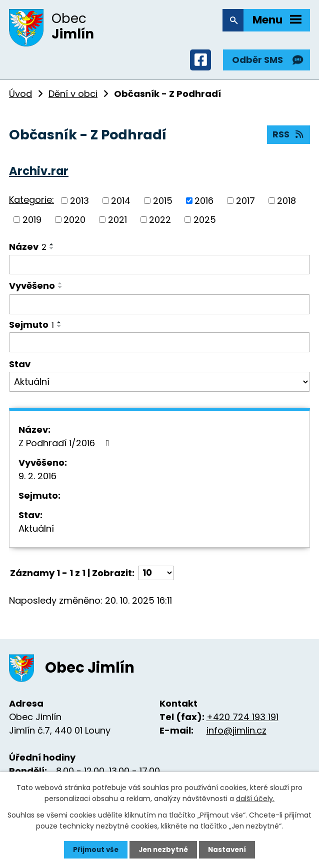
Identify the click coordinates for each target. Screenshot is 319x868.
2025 (205, 224)
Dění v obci (73, 98)
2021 (117, 224)
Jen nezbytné (163, 850)
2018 (286, 205)
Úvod (20, 98)
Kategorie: (31, 205)
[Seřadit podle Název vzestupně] (52, 249)
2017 (245, 205)
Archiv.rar (39, 175)
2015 (163, 205)
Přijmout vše (93, 850)
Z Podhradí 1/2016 (66, 447)
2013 (79, 205)
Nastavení (229, 850)
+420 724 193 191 (242, 722)
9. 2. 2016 (37, 480)
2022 (160, 224)
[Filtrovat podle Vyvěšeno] (159, 309)
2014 (121, 205)
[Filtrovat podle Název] (159, 269)
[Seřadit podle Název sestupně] (52, 253)
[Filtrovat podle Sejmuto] (159, 347)
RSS (288, 141)
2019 (32, 224)
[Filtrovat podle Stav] (159, 386)
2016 (204, 205)
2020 (74, 224)
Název (28, 251)
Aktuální (36, 533)
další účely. (255, 798)
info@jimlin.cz (236, 735)
